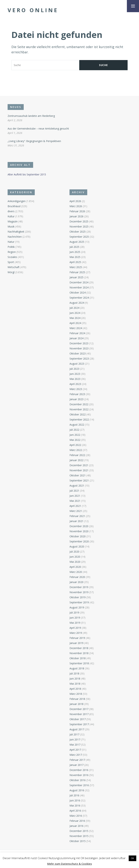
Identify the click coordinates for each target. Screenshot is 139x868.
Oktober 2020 (78, 536)
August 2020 (77, 546)
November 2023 (79, 348)
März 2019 (76, 633)
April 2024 (75, 323)
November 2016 (79, 775)
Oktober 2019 (78, 597)
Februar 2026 (77, 211)
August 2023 (77, 364)
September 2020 (79, 541)
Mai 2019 (75, 623)
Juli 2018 (74, 673)
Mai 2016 (75, 806)
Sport (11, 262)
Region (12, 252)
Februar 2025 (77, 272)
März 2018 (76, 694)
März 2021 (76, 511)
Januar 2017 (76, 765)
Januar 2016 (76, 826)
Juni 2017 (75, 739)
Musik (11, 226)
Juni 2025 (75, 252)
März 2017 (76, 755)
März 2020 (76, 572)
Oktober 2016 (78, 780)
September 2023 (79, 359)
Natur (11, 242)
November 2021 (79, 470)
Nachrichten (15, 237)
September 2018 (79, 663)
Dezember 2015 (79, 831)
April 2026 (75, 201)
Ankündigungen (17, 201)
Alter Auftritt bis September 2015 (27, 174)
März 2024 (76, 328)
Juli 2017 (74, 734)
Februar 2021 (77, 516)
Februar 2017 (77, 760)
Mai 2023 (75, 379)
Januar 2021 (76, 521)
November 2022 (79, 409)
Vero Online (33, 10)
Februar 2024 (77, 333)
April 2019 (75, 628)
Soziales (12, 257)
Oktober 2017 (78, 719)
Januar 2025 (76, 277)
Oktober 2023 (78, 353)
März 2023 (76, 389)
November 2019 (79, 592)
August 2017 (77, 729)
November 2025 (79, 226)
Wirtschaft (14, 267)
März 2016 (76, 816)
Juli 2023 (74, 369)
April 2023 (75, 384)
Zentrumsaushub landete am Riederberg (31, 116)
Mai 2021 (75, 501)
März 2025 (76, 267)
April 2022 (75, 445)
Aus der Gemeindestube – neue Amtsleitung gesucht (38, 129)
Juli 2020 (74, 552)
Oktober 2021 (78, 475)
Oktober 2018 (78, 658)
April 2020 (75, 567)
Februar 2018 (77, 699)
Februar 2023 (77, 394)
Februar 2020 (77, 577)
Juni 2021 (75, 496)
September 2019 (79, 602)
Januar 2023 (76, 399)
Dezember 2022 (79, 404)
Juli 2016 (74, 795)
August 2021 (77, 486)
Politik (11, 247)
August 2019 (77, 607)
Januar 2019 (76, 643)
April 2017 (75, 750)
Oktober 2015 (78, 841)
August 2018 (77, 668)
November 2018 (79, 653)
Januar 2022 (76, 460)
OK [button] (132, 858)
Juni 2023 (75, 374)
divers (11, 211)
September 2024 (79, 298)
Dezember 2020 (79, 526)
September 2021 (79, 480)
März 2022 (76, 450)
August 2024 (77, 303)
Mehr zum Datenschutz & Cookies (70, 864)
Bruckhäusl (14, 206)
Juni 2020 (75, 557)
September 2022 (79, 419)
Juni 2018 (75, 679)
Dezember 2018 (79, 648)
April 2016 (75, 811)
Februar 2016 (77, 821)
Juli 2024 (74, 308)
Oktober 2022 (78, 414)
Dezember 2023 (79, 343)
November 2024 (79, 287)
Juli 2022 (74, 430)
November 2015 (79, 836)
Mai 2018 (75, 684)
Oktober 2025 (78, 232)
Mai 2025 (75, 257)
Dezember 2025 (79, 221)
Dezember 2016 (79, 770)
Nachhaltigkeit (16, 232)
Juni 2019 (75, 618)
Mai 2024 (75, 318)
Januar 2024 (76, 338)
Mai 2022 (75, 440)
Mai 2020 (75, 562)
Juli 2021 (74, 491)
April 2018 (75, 689)
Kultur (11, 216)
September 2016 (79, 785)
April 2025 (75, 262)
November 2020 (79, 531)
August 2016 (77, 790)
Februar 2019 (77, 638)
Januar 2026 (76, 216)
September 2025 (79, 237)
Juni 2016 (75, 800)
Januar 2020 (76, 582)
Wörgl (11, 272)
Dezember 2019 (79, 587)
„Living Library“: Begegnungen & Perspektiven (34, 141)
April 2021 (75, 506)
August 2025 (77, 242)
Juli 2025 (74, 247)
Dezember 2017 (79, 709)
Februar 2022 (77, 455)
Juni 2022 (75, 435)
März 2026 (76, 206)
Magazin (13, 221)
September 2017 (79, 724)
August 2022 (77, 425)
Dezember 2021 (79, 465)
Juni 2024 (75, 313)
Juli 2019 (74, 612)
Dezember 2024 (79, 282)
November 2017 (79, 714)
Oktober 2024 (78, 293)
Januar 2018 (76, 704)
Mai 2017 (75, 745)
